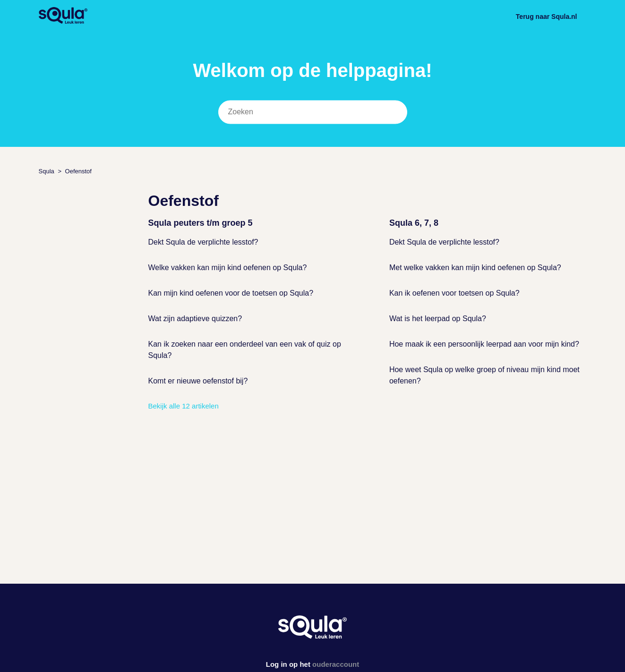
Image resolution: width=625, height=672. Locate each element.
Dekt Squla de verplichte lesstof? (203, 242)
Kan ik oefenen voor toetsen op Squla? (454, 293)
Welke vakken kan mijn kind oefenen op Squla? (228, 268)
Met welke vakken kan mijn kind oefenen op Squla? (475, 268)
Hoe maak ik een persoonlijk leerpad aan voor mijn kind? (484, 344)
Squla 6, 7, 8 (414, 223)
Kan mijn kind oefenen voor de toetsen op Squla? (231, 293)
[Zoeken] (313, 112)
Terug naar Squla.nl (547, 17)
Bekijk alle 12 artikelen (184, 406)
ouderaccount (336, 664)
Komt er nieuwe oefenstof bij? (198, 381)
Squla (47, 171)
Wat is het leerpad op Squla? (438, 319)
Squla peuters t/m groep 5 (201, 223)
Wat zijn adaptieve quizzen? (195, 319)
